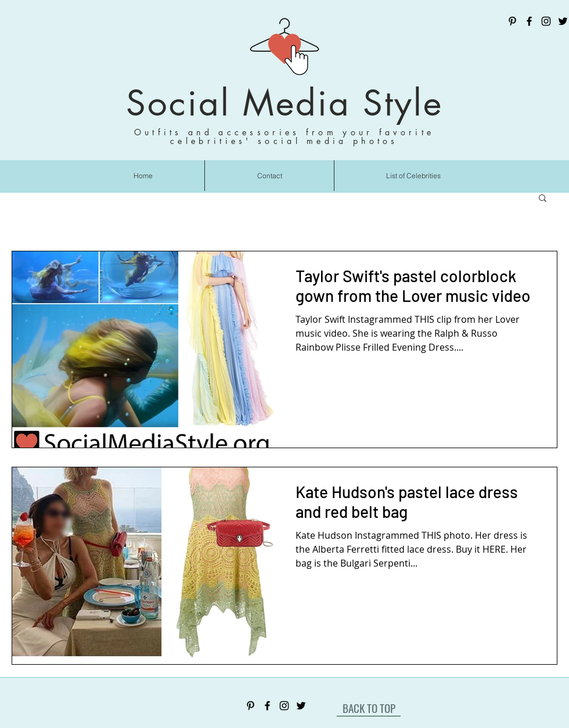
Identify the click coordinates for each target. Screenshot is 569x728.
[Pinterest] (512, 21)
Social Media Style (284, 103)
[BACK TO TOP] (369, 708)
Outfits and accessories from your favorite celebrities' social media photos (284, 136)
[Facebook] (529, 21)
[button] (543, 199)
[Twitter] (563, 21)
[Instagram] (546, 21)
